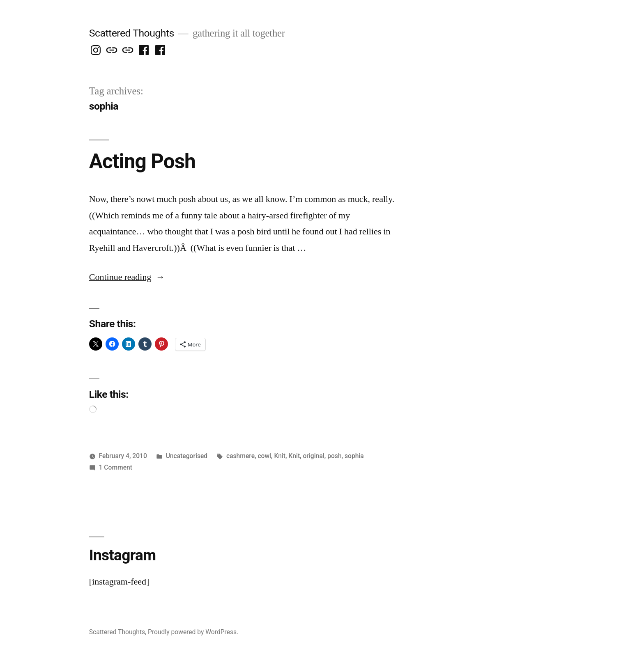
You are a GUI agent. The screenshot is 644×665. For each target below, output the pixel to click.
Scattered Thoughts (132, 33)
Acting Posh (142, 161)
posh (334, 456)
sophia (354, 456)
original (314, 456)
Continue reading (127, 277)
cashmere (240, 456)
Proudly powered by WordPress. (193, 632)
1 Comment (116, 467)
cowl (264, 456)
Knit (280, 456)
